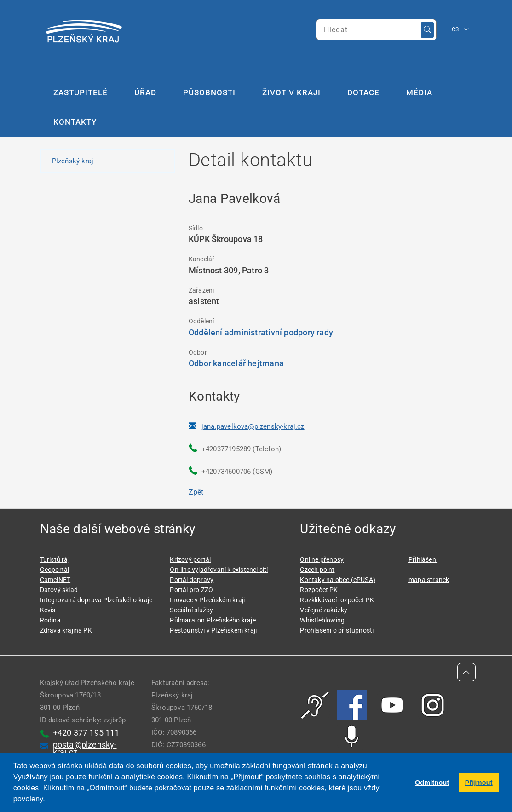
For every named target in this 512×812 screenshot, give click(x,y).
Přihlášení (423, 559)
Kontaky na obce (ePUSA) (338, 580)
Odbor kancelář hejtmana (236, 363)
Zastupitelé (81, 92)
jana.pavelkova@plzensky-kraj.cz (253, 426)
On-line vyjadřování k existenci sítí (219, 570)
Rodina (50, 620)
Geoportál (55, 570)
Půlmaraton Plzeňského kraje (213, 620)
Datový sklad (59, 590)
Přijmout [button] (479, 783)
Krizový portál (190, 559)
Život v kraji (291, 92)
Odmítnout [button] (432, 783)
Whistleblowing (322, 620)
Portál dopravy (192, 580)
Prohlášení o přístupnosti (337, 630)
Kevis (48, 610)
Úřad (145, 92)
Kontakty (75, 122)
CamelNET (55, 580)
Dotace (363, 92)
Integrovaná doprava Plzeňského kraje (96, 600)
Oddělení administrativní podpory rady (261, 332)
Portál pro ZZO (191, 590)
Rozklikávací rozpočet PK (337, 600)
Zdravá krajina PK (66, 630)
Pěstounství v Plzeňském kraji (213, 630)
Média (419, 92)
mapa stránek (429, 580)
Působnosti (209, 92)
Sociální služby (191, 610)
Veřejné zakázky (324, 610)
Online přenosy (322, 559)
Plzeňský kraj (73, 161)
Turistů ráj (55, 559)
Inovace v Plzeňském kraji (207, 600)
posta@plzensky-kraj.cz (85, 748)
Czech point (317, 570)
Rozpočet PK (319, 590)
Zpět (196, 492)
